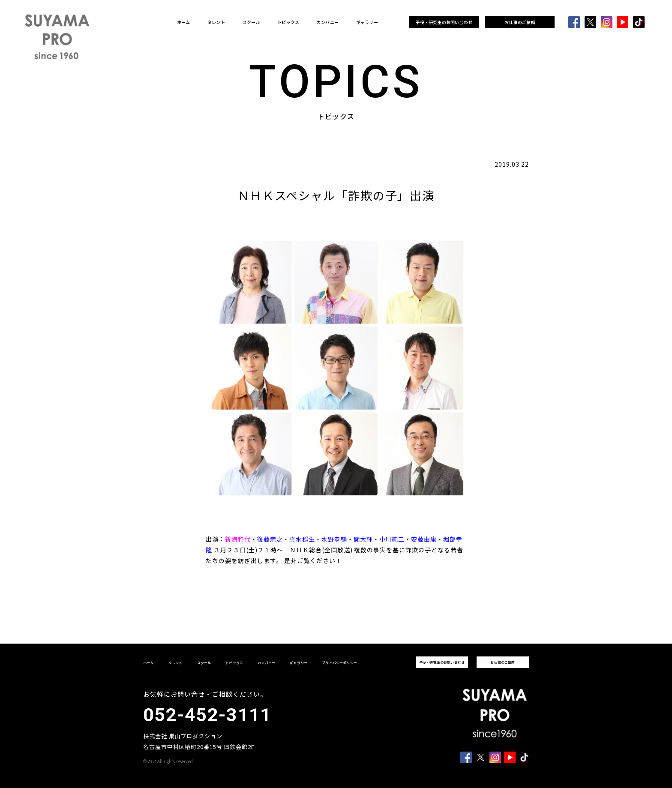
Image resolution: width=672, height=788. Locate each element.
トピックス (288, 22)
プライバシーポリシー (339, 663)
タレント (216, 22)
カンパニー (328, 22)
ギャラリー (367, 22)
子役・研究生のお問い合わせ (444, 22)
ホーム (184, 22)
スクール (251, 22)
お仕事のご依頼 (520, 22)
